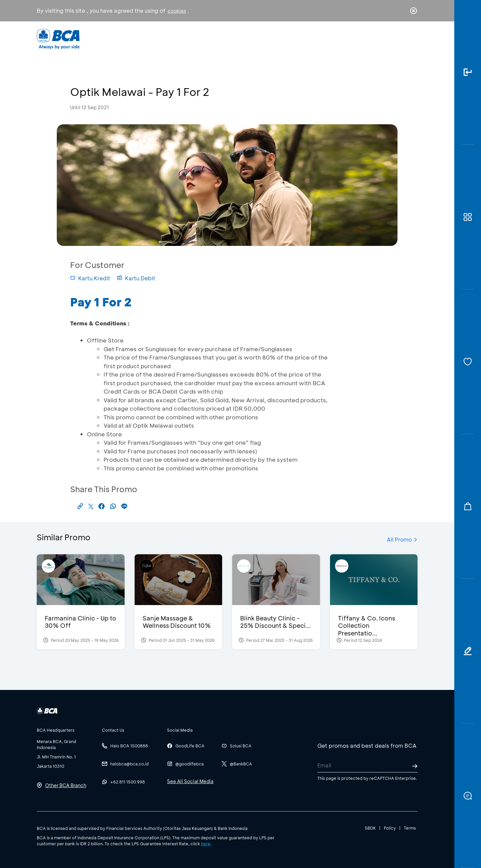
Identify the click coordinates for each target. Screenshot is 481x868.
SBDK (370, 828)
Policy (390, 828)
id (400, 39)
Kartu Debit (136, 278)
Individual (174, 39)
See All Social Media (190, 781)
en (412, 39)
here (206, 844)
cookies (177, 11)
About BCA (265, 39)
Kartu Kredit (90, 278)
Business (218, 39)
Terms (410, 828)
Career (310, 39)
